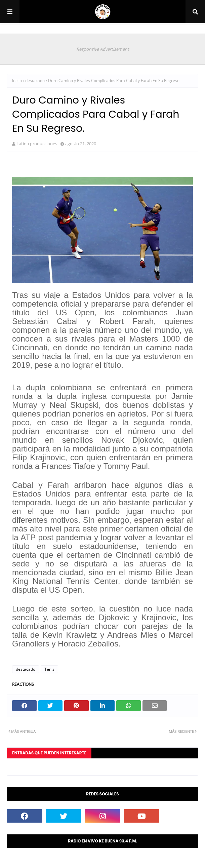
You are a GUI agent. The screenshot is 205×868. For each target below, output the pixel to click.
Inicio (17, 81)
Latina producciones (37, 144)
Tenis (49, 669)
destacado (35, 81)
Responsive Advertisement (103, 49)
